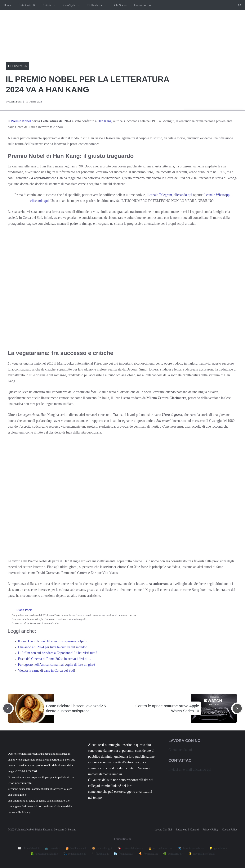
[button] (240, 5)
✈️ (191, 848)
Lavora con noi (143, 5)
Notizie (51, 5)
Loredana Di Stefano (65, 830)
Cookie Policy (230, 830)
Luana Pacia (15, 102)
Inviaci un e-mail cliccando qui (190, 770)
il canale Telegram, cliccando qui (169, 195)
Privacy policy (210, 830)
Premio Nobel (21, 121)
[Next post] (237, 708)
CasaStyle (73, 5)
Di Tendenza (99, 5)
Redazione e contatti (187, 830)
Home (7, 5)
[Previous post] (8, 708)
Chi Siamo (120, 5)
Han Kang (104, 121)
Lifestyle (17, 66)
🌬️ (124, 854)
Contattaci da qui (180, 750)
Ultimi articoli (27, 5)
